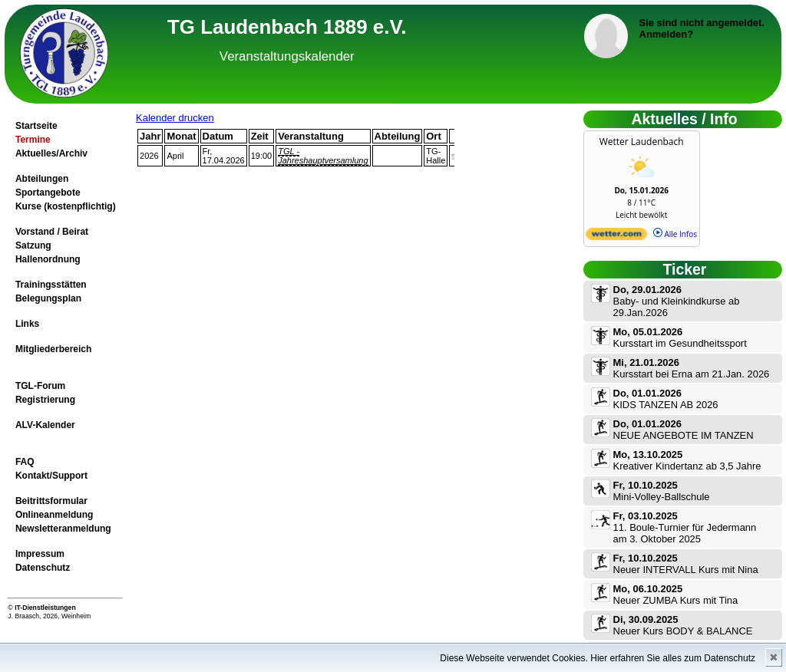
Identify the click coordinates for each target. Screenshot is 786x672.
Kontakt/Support (51, 476)
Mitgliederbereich (53, 349)
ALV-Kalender (45, 425)
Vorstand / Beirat (52, 232)
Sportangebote (48, 193)
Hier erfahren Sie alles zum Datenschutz (673, 658)
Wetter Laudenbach (642, 142)
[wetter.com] (616, 237)
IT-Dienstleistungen (45, 608)
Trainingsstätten (51, 285)
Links (27, 324)
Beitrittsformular (51, 501)
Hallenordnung (48, 259)
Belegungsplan (48, 298)
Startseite (36, 126)
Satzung (33, 245)
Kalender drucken (175, 118)
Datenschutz (43, 568)
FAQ (25, 462)
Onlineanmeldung (54, 515)
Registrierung (45, 400)
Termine (33, 140)
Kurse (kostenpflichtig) (66, 206)
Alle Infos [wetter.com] (675, 234)
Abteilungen (42, 179)
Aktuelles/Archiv (51, 153)
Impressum (40, 554)
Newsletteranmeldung (63, 529)
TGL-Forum (40, 386)
